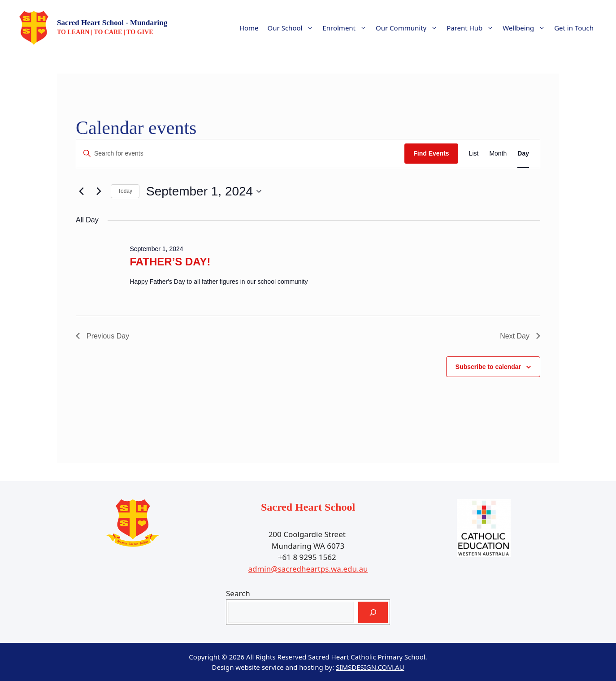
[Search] (373, 612)
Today (125, 191)
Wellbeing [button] (526, 28)
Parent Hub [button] (472, 28)
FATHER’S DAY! (170, 262)
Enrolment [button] (347, 28)
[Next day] (99, 191)
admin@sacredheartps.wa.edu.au (308, 569)
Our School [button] (293, 28)
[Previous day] (81, 191)
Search (238, 593)
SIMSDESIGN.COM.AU (370, 667)
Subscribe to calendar (488, 367)
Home (249, 28)
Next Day (520, 336)
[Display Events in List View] (474, 154)
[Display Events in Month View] (498, 154)
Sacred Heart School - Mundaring (112, 23)
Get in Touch (574, 28)
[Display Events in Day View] (523, 154)
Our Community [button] (409, 28)
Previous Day (102, 336)
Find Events (431, 153)
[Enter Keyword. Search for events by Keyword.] (240, 154)
